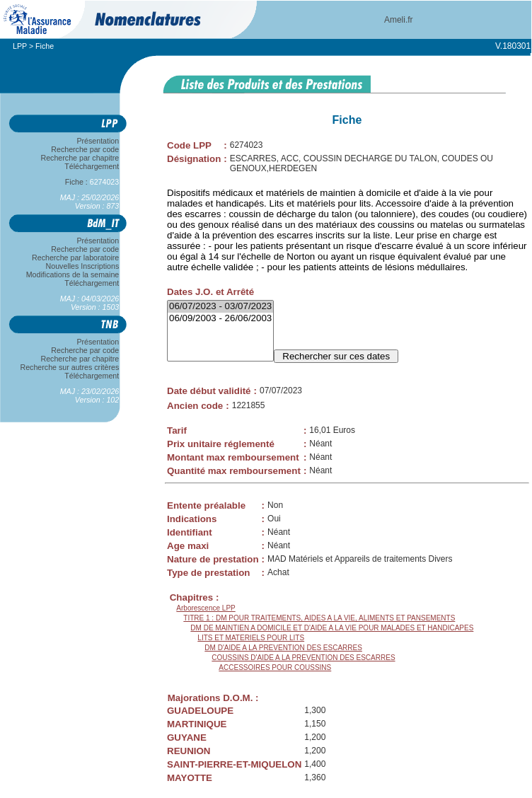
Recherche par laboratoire (75, 258)
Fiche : (92, 182)
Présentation (98, 141)
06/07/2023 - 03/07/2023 (220, 307)
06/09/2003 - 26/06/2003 (220, 319)
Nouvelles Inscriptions (82, 266)
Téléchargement (92, 166)
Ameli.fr (399, 20)
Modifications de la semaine (73, 274)
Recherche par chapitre (80, 158)
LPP (20, 46)
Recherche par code (86, 149)
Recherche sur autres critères (70, 367)
